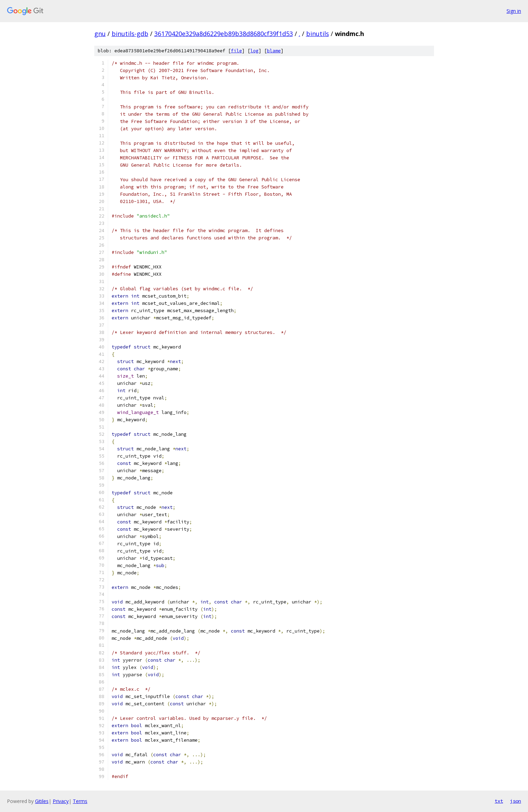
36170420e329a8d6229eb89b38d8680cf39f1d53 (224, 34)
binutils (318, 34)
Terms (80, 801)
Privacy (61, 801)
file (236, 51)
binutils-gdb (130, 34)
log (254, 51)
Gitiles (42, 801)
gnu (100, 34)
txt (499, 801)
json (516, 801)
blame (274, 51)
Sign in (514, 11)
